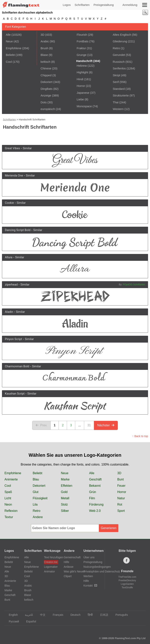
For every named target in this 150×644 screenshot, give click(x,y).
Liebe (80, 99)
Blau (36, 479)
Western (118, 109)
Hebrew (82, 66)
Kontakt (90, 586)
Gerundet (119, 55)
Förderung (96, 504)
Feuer (121, 486)
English (11, 615)
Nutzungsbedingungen (97, 567)
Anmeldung (130, 5)
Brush (44, 48)
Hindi (80, 79)
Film (92, 498)
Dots (44, 102)
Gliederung (120, 41)
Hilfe (66, 562)
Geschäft (95, 479)
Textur (9, 517)
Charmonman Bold (17, 366)
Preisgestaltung (104, 5)
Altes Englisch (122, 35)
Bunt (121, 479)
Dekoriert (47, 82)
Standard (119, 89)
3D (42, 35)
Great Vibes (12, 148)
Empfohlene (14, 48)
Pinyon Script (13, 339)
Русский (12, 621)
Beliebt (10, 55)
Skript (116, 75)
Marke (65, 479)
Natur (121, 498)
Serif (116, 82)
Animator (49, 571)
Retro (116, 48)
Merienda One (14, 176)
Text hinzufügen (51, 557)
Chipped (46, 75)
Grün (93, 492)
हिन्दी (88, 615)
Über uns (89, 557)
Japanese (83, 93)
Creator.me (51, 562)
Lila (35, 504)
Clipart (68, 576)
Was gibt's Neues (74, 571)
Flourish (82, 35)
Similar (27, 148)
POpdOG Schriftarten (134, 285)
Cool (9, 62)
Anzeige (46, 95)
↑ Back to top (140, 436)
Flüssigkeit (40, 498)
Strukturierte (121, 95)
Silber (65, 511)
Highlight (82, 72)
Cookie (9, 203)
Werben (88, 576)
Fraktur (81, 48)
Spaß (8, 492)
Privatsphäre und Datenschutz (102, 571)
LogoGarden (127, 584)
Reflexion (11, 511)
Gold (64, 492)
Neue (9, 41)
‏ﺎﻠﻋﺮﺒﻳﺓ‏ (27, 615)
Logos (67, 5)
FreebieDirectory (127, 580)
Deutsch (74, 615)
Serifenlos (119, 68)
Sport (121, 511)
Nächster (106, 425)
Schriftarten (82, 5)
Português (120, 615)
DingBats (47, 89)
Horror (81, 86)
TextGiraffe (127, 588)
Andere (38, 517)
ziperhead (11, 285)
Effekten (67, 486)
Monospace (84, 106)
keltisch (46, 62)
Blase (44, 55)
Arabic (45, 41)
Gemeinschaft (72, 557)
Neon (8, 504)
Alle (8, 35)
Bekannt (95, 486)
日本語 (102, 615)
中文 (41, 615)
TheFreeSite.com (127, 577)
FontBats (83, 41)
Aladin (9, 312)
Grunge (82, 55)
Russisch (119, 62)
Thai (116, 102)
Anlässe (69, 567)
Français (56, 615)
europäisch (48, 109)
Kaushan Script (15, 394)
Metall (65, 498)
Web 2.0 (95, 511)
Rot (120, 504)
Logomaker (51, 567)
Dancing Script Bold (18, 230)
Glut (35, 492)
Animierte (11, 479)
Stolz (64, 504)
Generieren (109, 528)
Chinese (46, 68)
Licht (8, 498)
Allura (9, 257)
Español (29, 621)
